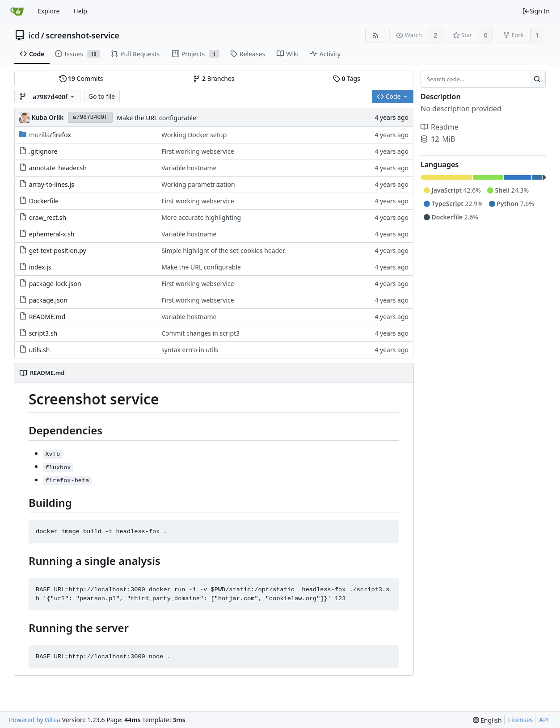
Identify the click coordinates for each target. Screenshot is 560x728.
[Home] (17, 11)
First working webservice (198, 151)
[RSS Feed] (376, 35)
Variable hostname (189, 168)
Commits (81, 78)
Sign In (536, 11)
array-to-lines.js (52, 184)
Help (80, 11)
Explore (48, 11)
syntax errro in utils (190, 350)
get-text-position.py (58, 250)
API (544, 720)
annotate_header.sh (58, 168)
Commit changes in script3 (200, 333)
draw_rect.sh (48, 217)
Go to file (102, 96)
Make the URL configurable (156, 118)
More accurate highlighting (201, 217)
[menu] (487, 720)
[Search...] (537, 79)
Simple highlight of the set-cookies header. (223, 250)
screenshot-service (83, 35)
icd (34, 35)
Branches (214, 78)
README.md (47, 317)
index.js (40, 267)
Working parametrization (198, 184)
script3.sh (43, 333)
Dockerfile (44, 201)
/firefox (50, 135)
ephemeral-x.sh (52, 234)
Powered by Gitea (35, 720)
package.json (48, 300)
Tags (347, 78)
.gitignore (43, 151)
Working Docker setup (194, 135)
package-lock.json (55, 284)
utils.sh (40, 350)
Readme (440, 127)
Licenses (521, 720)
